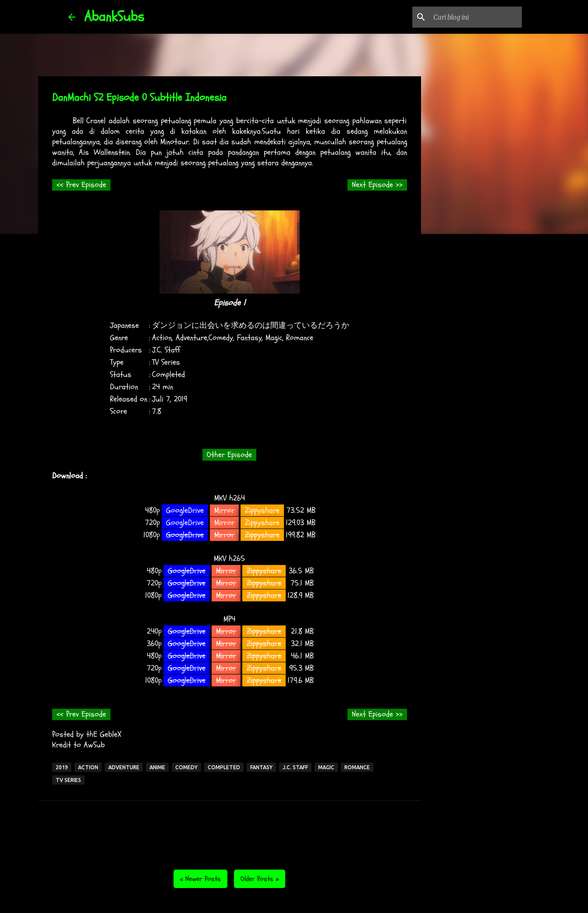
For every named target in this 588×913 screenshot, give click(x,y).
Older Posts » (260, 879)
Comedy (186, 767)
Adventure (124, 767)
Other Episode (229, 455)
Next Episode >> (377, 185)
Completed (224, 767)
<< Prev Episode (81, 185)
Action (88, 767)
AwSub (94, 745)
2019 (62, 767)
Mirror (224, 510)
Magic (326, 767)
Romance (357, 767)
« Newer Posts (200, 879)
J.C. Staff (295, 767)
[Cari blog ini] (476, 17)
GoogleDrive (185, 510)
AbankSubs (114, 17)
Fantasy (261, 767)
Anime (157, 767)
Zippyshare (262, 510)
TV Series (68, 780)
